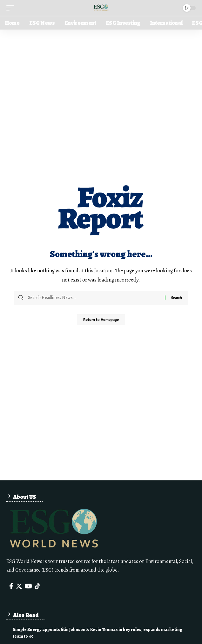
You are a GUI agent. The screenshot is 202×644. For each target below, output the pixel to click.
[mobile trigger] (12, 8)
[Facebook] (11, 586)
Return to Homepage (101, 319)
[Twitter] (19, 586)
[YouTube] (28, 586)
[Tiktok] (37, 586)
